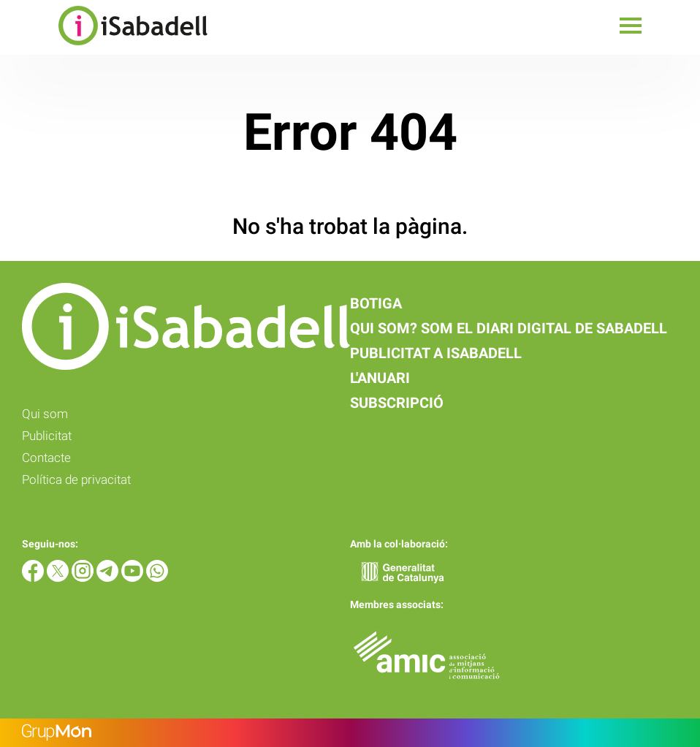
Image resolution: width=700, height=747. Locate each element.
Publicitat (47, 436)
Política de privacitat (76, 479)
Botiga (376, 303)
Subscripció (397, 403)
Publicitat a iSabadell (436, 353)
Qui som (45, 414)
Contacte (46, 458)
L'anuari (380, 378)
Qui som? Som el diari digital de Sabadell (509, 328)
